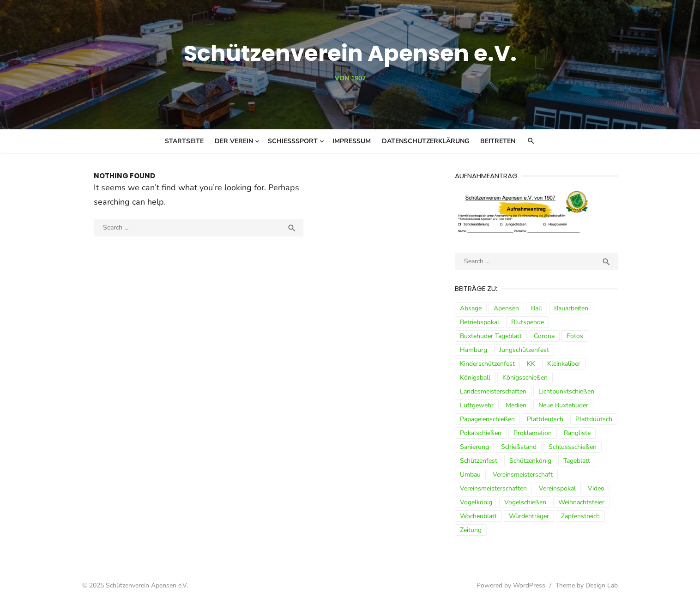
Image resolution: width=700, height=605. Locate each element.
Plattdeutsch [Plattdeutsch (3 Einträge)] (545, 419)
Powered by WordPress (511, 585)
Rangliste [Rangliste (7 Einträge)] (577, 433)
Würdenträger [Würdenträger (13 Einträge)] (529, 516)
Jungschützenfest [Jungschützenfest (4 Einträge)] (524, 350)
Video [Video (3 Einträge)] (596, 488)
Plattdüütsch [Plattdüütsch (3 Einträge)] (594, 419)
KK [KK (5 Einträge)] (531, 364)
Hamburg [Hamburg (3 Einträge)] (474, 350)
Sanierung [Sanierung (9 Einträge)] (474, 447)
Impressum (352, 141)
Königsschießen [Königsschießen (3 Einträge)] (525, 378)
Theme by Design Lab (587, 585)
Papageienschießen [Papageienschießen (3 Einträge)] (487, 419)
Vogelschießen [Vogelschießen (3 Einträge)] (525, 502)
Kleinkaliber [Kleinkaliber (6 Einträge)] (564, 364)
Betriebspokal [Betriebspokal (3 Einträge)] (480, 322)
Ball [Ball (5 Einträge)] (537, 308)
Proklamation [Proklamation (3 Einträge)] (533, 433)
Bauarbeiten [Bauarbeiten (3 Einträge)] (571, 308)
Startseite (184, 141)
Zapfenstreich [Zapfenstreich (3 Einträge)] (580, 516)
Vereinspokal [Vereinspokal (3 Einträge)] (557, 488)
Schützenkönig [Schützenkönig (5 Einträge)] (530, 461)
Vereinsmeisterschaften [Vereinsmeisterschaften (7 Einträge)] (493, 488)
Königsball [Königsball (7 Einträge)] (475, 378)
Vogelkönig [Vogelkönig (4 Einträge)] (476, 502)
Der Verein (234, 141)
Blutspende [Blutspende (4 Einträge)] (528, 322)
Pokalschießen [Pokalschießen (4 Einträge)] (481, 433)
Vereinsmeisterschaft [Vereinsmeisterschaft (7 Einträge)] (523, 475)
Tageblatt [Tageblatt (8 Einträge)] (577, 461)
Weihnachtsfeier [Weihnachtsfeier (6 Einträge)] (581, 502)
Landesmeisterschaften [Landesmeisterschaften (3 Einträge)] (493, 391)
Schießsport (293, 141)
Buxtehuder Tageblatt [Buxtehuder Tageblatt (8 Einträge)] (491, 336)
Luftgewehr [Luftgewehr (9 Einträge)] (477, 405)
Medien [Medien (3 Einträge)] (516, 405)
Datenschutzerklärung (425, 141)
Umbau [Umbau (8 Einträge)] (470, 475)
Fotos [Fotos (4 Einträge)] (575, 336)
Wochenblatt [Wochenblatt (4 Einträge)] (478, 516)
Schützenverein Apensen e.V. (350, 53)
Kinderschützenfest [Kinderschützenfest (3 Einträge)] (487, 364)
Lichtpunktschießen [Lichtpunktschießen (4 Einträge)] (566, 391)
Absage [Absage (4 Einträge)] (471, 308)
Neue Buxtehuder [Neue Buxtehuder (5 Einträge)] (563, 405)
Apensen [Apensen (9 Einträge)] (506, 308)
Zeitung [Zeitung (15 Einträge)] (471, 530)
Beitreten (498, 141)
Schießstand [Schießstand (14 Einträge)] (519, 447)
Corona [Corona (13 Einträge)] (544, 336)
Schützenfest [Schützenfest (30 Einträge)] (479, 461)
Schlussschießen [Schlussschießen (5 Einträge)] (573, 447)
